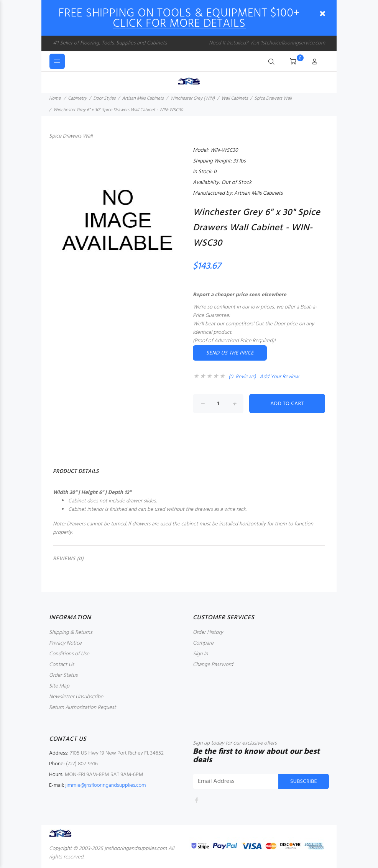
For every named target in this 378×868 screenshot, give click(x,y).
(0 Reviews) (242, 377)
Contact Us (62, 665)
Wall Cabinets (234, 98)
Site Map (59, 686)
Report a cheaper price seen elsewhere (240, 295)
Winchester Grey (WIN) (192, 98)
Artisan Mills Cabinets (143, 98)
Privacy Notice (65, 643)
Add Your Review (279, 377)
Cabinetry (77, 98)
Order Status (63, 675)
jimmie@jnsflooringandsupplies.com (105, 785)
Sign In (200, 654)
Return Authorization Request (82, 708)
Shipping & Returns (71, 633)
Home (55, 98)
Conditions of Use (69, 654)
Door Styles (104, 98)
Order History (208, 633)
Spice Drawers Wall (273, 98)
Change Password (213, 665)
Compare (203, 643)
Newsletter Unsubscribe (76, 697)
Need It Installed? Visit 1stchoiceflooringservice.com (267, 43)
